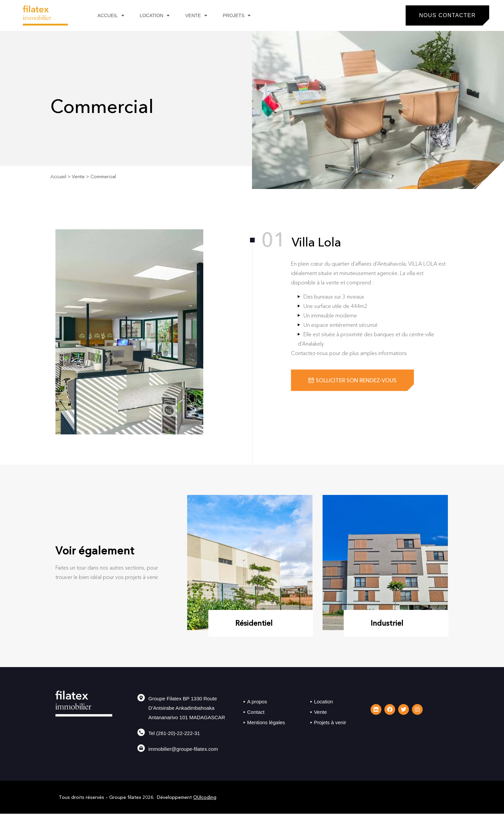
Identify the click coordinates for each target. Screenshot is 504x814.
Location (155, 15)
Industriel (387, 623)
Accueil (111, 15)
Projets (237, 15)
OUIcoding (205, 797)
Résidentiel (254, 623)
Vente (196, 15)
